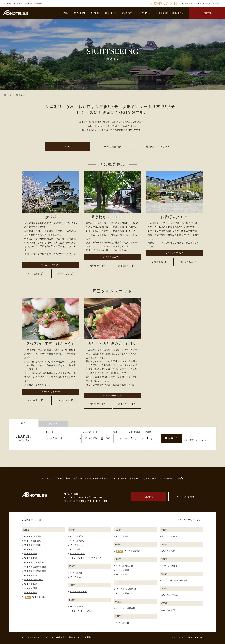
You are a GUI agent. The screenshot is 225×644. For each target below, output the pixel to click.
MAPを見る (36, 274)
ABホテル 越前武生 (132, 551)
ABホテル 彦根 (122, 570)
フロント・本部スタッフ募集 (59, 637)
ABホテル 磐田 (76, 573)
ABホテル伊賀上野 (78, 592)
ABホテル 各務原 (77, 541)
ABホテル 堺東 (122, 593)
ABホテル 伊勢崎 (169, 566)
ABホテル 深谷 (168, 551)
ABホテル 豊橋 (30, 554)
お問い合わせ (178, 13)
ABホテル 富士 (76, 577)
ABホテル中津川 (77, 554)
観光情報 (128, 13)
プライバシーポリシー (171, 478)
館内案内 (111, 13)
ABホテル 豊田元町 (33, 541)
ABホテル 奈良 (122, 623)
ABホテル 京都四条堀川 (126, 608)
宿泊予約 (207, 13)
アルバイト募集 (84, 637)
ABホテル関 (75, 549)
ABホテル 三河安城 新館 (35, 567)
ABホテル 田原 (30, 584)
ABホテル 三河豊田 (33, 545)
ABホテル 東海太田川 (34, 580)
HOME (64, 13)
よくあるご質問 (162, 13)
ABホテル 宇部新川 (170, 595)
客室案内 (79, 13)
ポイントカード (119, 478)
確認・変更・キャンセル (195, 440)
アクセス (145, 13)
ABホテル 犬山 (39, 597)
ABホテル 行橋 (168, 610)
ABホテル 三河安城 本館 (35, 562)
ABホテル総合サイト (32, 637)
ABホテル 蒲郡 (30, 588)
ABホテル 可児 (76, 545)
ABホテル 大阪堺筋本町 (126, 589)
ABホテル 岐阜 (76, 536)
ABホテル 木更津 (169, 536)
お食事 (95, 13)
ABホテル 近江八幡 (124, 566)
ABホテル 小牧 (30, 575)
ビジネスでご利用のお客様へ (56, 478)
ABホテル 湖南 (122, 574)
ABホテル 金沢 (122, 536)
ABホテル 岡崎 (30, 558)
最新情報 (134, 478)
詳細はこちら (65, 274)
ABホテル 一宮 (30, 549)
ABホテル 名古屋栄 (33, 536)
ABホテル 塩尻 (76, 606)
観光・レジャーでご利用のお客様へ (91, 478)
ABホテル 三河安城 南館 (35, 571)
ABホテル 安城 (30, 593)
